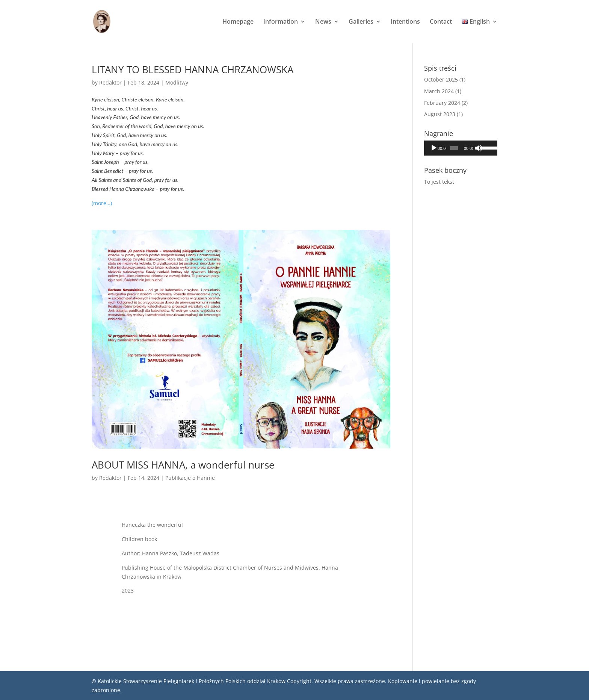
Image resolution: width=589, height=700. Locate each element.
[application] (461, 148)
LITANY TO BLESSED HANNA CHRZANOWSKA (193, 70)
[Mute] (479, 148)
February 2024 (442, 103)
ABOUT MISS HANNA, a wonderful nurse (183, 465)
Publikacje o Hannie (190, 478)
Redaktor (110, 82)
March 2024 (439, 91)
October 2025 (441, 79)
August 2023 (440, 114)
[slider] (454, 148)
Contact (441, 22)
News (323, 22)
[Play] (434, 148)
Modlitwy (177, 82)
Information (281, 22)
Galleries (361, 22)
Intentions (405, 22)
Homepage (238, 22)
